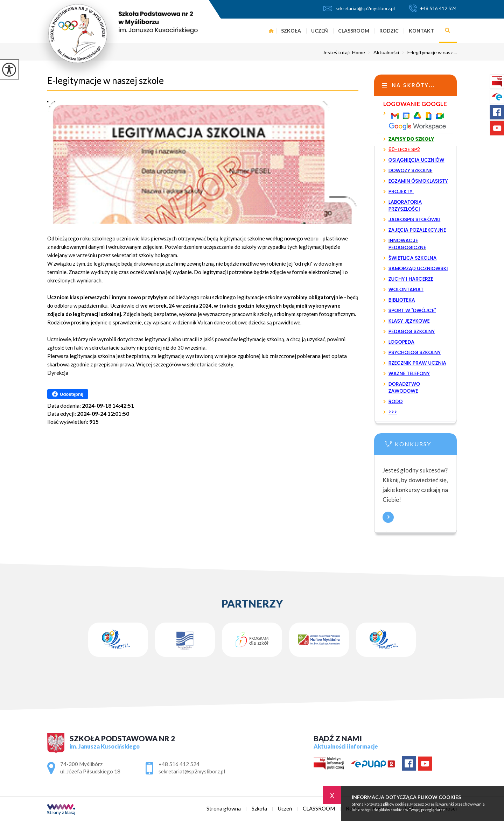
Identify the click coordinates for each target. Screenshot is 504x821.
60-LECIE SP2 (404, 149)
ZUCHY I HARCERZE (411, 279)
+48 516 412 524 (433, 8)
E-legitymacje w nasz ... (428, 52)
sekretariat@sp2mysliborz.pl (359, 8)
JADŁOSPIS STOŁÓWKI (414, 219)
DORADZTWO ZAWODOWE (404, 387)
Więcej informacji (388, 517)
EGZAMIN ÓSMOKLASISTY (418, 181)
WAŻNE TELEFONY (409, 373)
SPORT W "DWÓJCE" (412, 310)
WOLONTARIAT (406, 289)
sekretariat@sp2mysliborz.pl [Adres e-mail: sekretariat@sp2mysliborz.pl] (192, 771)
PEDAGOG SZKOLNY (412, 331)
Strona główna (271, 31)
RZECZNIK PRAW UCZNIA (417, 363)
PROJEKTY (401, 191)
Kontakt (421, 31)
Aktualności (382, 52)
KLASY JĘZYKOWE (409, 321)
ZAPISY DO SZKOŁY (411, 139)
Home (359, 52)
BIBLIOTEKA (402, 300)
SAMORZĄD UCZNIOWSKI (418, 268)
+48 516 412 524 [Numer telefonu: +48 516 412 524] (179, 764)
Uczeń (320, 31)
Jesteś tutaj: (337, 52)
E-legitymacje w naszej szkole (106, 80)
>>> (393, 412)
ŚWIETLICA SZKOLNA (413, 258)
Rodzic (389, 31)
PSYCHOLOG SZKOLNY (415, 352)
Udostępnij (68, 394)
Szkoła (291, 31)
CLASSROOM (354, 31)
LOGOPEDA (401, 342)
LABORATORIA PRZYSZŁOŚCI (405, 205)
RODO (396, 401)
